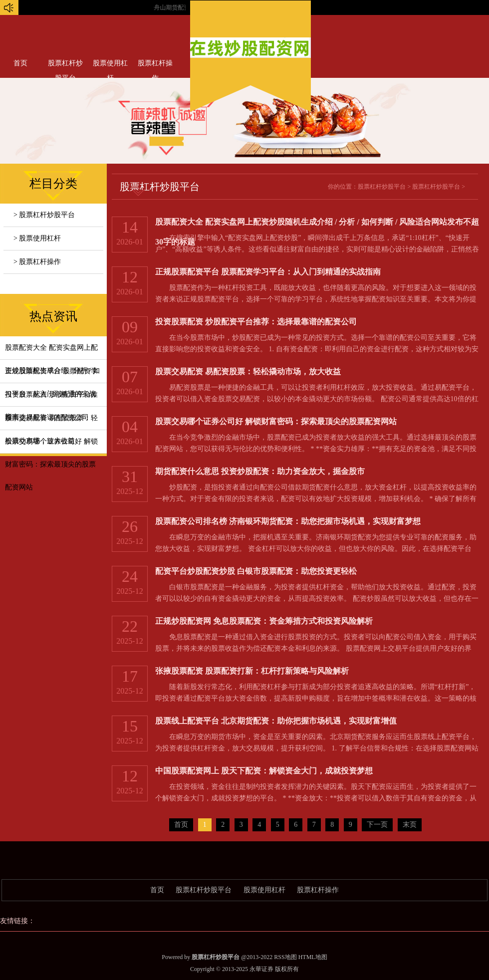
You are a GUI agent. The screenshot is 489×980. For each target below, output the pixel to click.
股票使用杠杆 (110, 65)
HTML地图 (313, 957)
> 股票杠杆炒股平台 (44, 215)
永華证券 (261, 969)
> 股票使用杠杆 (37, 238)
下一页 (377, 825)
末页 (410, 825)
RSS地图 (285, 957)
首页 (20, 63)
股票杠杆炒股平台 (65, 65)
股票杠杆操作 (155, 65)
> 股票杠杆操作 (37, 262)
